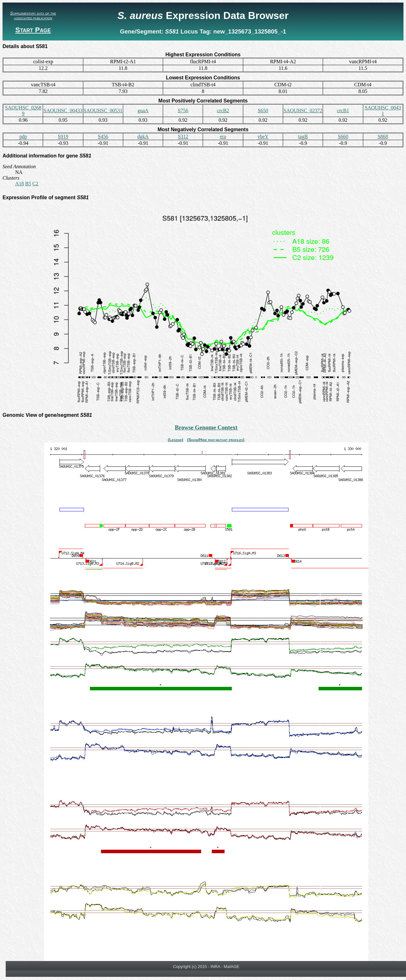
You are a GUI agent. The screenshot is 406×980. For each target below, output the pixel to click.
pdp (23, 136)
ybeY (263, 136)
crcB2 (223, 111)
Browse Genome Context (206, 427)
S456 (103, 136)
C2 (35, 184)
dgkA (143, 136)
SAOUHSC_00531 (103, 111)
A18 (20, 184)
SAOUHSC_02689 (23, 111)
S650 (263, 111)
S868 (383, 136)
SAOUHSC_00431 (383, 111)
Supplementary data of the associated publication (33, 15)
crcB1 (343, 111)
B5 (28, 184)
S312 (183, 136)
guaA (143, 111)
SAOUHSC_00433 (63, 111)
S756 (183, 111)
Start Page (33, 30)
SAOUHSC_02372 (303, 111)
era (223, 136)
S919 (63, 136)
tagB (303, 136)
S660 (343, 136)
